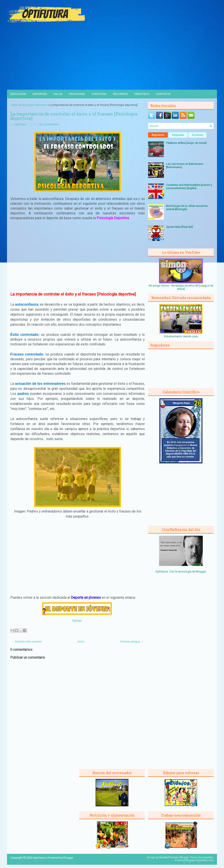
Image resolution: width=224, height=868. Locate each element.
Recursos (120, 94)
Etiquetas (178, 135)
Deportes (40, 94)
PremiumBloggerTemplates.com (194, 860)
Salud (58, 94)
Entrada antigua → (132, 641)
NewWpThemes (169, 857)
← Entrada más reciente (27, 641)
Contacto (163, 94)
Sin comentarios (49, 124)
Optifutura (20, 124)
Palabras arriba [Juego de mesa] (186, 143)
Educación (18, 94)
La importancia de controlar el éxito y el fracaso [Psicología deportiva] (74, 116)
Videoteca (142, 94)
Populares (158, 135)
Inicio (15, 105)
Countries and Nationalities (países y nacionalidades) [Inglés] (189, 187)
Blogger (201, 571)
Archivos (197, 135)
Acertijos (99, 94)
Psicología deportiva (34, 105)
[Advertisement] (112, 57)
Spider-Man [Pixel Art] (179, 227)
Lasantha (207, 857)
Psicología (77, 94)
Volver (77, 621)
